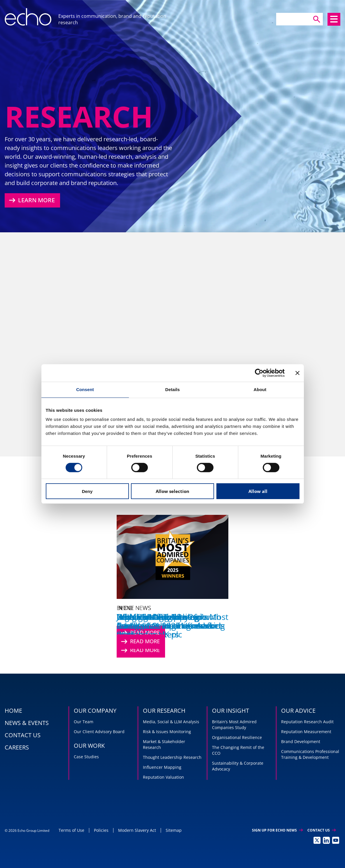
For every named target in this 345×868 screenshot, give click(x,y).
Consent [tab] (85, 389)
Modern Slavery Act (137, 830)
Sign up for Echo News (277, 830)
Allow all (258, 491)
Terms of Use (71, 830)
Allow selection (172, 491)
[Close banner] (297, 373)
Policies (101, 830)
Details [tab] (173, 389)
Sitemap (174, 830)
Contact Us (322, 830)
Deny (87, 491)
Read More (140, 642)
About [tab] (260, 389)
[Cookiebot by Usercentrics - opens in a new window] (259, 373)
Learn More (31, 200)
